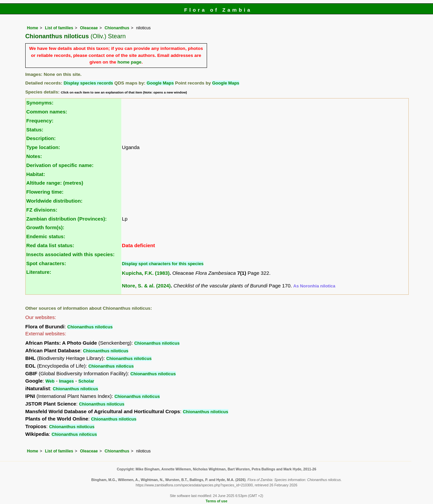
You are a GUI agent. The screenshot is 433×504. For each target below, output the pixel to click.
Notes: (34, 156)
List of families (59, 28)
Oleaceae (89, 28)
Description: (41, 138)
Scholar (86, 381)
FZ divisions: (42, 210)
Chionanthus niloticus (90, 327)
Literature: (39, 272)
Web (50, 381)
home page (129, 62)
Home (33, 28)
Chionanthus (117, 28)
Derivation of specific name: (60, 165)
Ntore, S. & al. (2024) (146, 286)
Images (66, 381)
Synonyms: (40, 103)
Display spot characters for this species (163, 264)
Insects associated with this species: (70, 254)
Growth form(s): (45, 227)
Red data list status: (50, 245)
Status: (35, 130)
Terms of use (216, 501)
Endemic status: (46, 236)
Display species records (88, 83)
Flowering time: (45, 192)
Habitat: (36, 174)
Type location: (43, 147)
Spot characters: (46, 263)
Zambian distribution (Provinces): (66, 219)
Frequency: (40, 121)
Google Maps (160, 83)
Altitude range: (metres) (55, 183)
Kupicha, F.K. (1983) (146, 273)
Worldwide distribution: (54, 201)
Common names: (47, 112)
